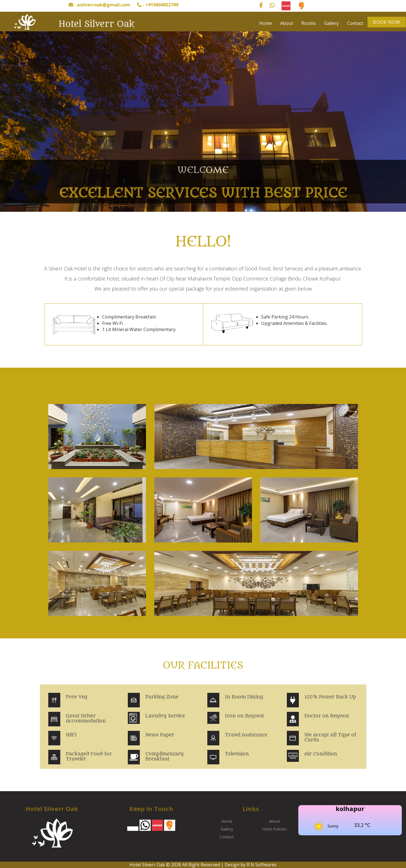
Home (266, 23)
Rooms (309, 23)
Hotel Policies (274, 829)
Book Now (387, 22)
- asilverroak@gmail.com (99, 5)
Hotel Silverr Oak (96, 24)
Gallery (331, 23)
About (287, 23)
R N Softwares (262, 865)
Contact (355, 23)
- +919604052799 (158, 5)
